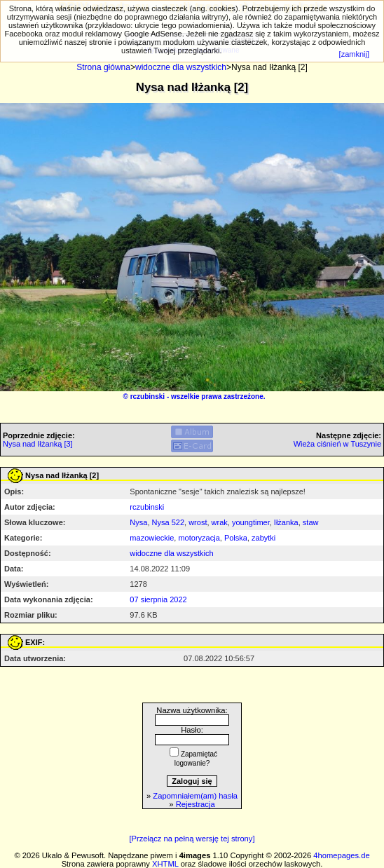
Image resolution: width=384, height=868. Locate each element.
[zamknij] (354, 54)
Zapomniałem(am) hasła (195, 796)
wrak (220, 522)
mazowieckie (152, 538)
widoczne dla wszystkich (181, 67)
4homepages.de (341, 855)
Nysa (138, 522)
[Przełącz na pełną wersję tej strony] (192, 839)
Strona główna (103, 67)
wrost (198, 522)
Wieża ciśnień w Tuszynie (337, 444)
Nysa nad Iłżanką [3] (38, 444)
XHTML (165, 864)
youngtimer (251, 522)
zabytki (263, 538)
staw (311, 522)
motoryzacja (199, 538)
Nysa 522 (168, 522)
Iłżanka (286, 522)
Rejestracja (196, 804)
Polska (236, 538)
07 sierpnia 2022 (158, 599)
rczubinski (148, 396)
